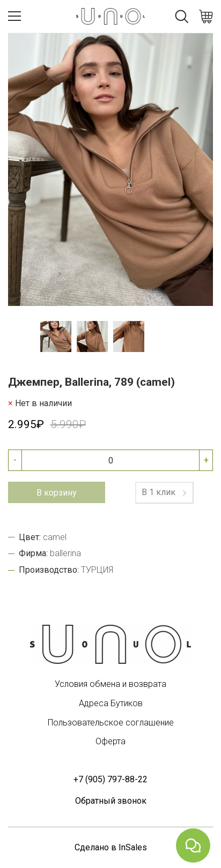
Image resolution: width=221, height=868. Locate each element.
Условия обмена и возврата (110, 684)
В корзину (57, 493)
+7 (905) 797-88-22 (110, 779)
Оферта (110, 741)
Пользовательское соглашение (111, 723)
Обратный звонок (111, 801)
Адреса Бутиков (111, 703)
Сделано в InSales (111, 847)
